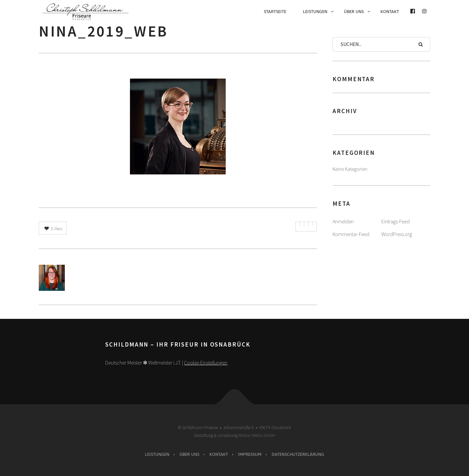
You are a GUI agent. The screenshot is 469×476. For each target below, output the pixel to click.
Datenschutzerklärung (298, 454)
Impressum (250, 454)
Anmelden (343, 221)
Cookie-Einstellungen (206, 363)
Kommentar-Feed (351, 234)
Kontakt (390, 12)
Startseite (275, 12)
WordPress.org (397, 234)
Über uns (354, 12)
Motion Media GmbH (257, 435)
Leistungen (315, 12)
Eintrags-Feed (396, 221)
